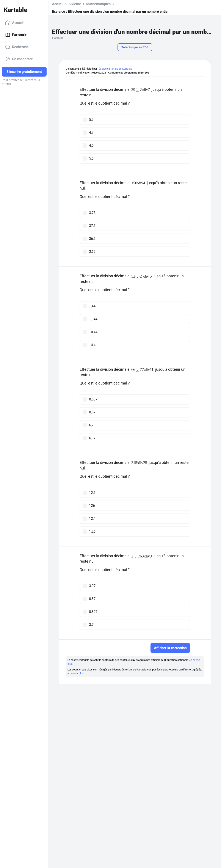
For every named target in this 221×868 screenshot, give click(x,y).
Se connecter (19, 59)
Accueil (14, 23)
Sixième (75, 4)
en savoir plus (76, 673)
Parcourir (16, 35)
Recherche (17, 47)
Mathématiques (98, 4)
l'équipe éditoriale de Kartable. (115, 69)
